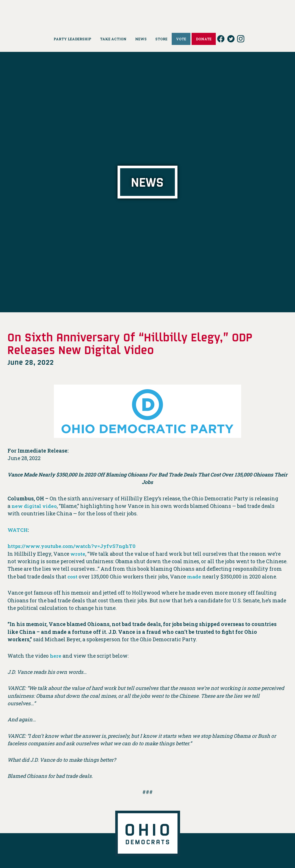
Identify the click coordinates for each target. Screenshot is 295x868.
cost (73, 577)
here (56, 656)
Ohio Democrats (148, 13)
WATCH (18, 530)
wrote (78, 554)
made (195, 577)
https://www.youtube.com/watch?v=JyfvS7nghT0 (73, 546)
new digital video (35, 506)
